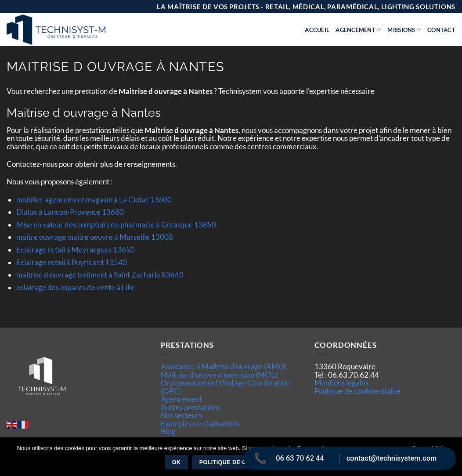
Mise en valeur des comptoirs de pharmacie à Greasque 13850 (116, 225)
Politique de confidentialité (357, 391)
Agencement (358, 30)
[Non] (450, 459)
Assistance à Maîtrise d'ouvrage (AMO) (224, 366)
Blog (168, 431)
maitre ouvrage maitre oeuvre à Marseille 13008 (95, 237)
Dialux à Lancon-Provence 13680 (70, 212)
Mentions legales (341, 383)
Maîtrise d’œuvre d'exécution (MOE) (219, 375)
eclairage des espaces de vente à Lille (76, 287)
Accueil (317, 30)
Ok (177, 462)
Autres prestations (190, 407)
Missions (404, 30)
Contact (441, 30)
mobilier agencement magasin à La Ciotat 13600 (94, 200)
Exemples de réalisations (200, 424)
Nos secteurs (181, 415)
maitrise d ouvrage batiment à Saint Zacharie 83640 (100, 275)
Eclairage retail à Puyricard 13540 (72, 262)
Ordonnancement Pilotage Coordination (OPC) (225, 387)
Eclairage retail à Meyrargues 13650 (76, 250)
